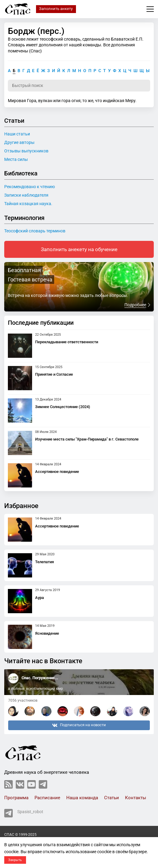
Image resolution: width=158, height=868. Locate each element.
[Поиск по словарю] (79, 86)
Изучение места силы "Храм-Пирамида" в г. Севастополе (87, 439)
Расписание (47, 798)
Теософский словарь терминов (35, 231)
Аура (39, 598)
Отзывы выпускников (26, 151)
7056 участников (23, 700)
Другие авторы (19, 142)
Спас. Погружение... (40, 678)
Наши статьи (17, 134)
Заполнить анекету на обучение (79, 249)
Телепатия (44, 562)
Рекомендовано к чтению (30, 187)
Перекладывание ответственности (67, 342)
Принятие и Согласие (54, 374)
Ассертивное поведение (57, 472)
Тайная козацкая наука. (28, 204)
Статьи (112, 798)
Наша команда (82, 798)
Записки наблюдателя (26, 195)
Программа (16, 798)
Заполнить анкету (56, 9)
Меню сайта (150, 9)
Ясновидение (47, 633)
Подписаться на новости (79, 725)
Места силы (16, 159)
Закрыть (15, 860)
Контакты (136, 798)
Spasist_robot (24, 813)
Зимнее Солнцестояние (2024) (63, 407)
